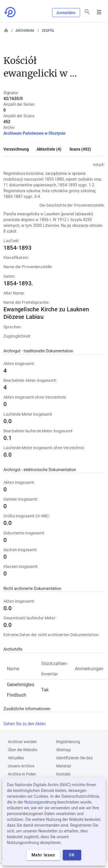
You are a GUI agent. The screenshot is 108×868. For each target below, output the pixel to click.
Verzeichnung (16, 149)
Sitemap (64, 750)
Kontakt (63, 774)
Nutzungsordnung (40, 802)
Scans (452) (80, 149)
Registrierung (68, 742)
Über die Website (22, 750)
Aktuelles (16, 758)
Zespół (48, 31)
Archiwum (25, 31)
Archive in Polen (22, 774)
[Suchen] (87, 12)
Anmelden (66, 13)
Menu (99, 12)
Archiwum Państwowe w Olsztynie (34, 133)
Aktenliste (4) (49, 149)
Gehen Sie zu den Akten (25, 724)
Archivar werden (22, 742)
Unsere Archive (21, 766)
